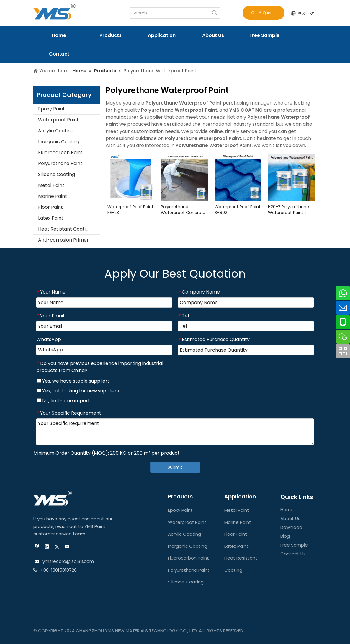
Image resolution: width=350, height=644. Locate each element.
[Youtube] (67, 547)
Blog (285, 536)
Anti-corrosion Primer (63, 240)
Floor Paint (50, 207)
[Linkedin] (47, 547)
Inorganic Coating (59, 142)
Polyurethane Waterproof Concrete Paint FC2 (183, 210)
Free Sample (294, 545)
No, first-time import (64, 401)
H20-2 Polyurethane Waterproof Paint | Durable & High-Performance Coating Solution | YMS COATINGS (291, 210)
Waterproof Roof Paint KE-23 (130, 210)
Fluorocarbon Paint (60, 153)
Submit (175, 467)
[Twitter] (57, 547)
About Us (290, 518)
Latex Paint (51, 218)
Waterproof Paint (58, 120)
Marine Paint (53, 196)
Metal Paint (51, 185)
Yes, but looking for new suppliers (78, 391)
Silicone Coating (57, 174)
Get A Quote (264, 13)
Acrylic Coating (56, 131)
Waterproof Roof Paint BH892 (238, 210)
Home (287, 510)
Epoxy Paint (51, 109)
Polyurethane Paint (60, 163)
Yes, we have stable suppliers (73, 381)
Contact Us (293, 554)
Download (291, 527)
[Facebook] (37, 547)
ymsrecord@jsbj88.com (68, 561)
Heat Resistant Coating (65, 229)
